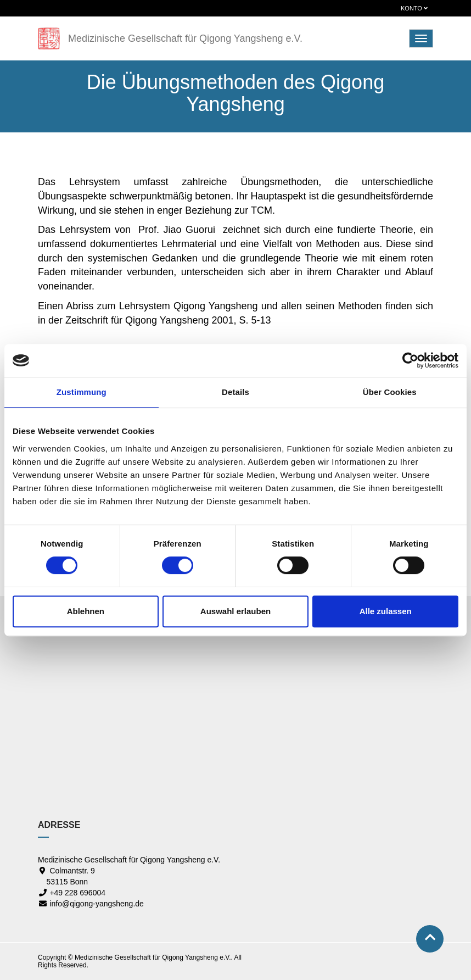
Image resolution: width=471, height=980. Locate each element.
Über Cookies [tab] (390, 392)
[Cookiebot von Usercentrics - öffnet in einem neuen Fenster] (410, 360)
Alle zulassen (386, 611)
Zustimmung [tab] (82, 392)
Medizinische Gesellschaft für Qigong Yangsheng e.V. (185, 38)
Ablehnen (86, 611)
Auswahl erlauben (235, 611)
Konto (414, 8)
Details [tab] (235, 392)
